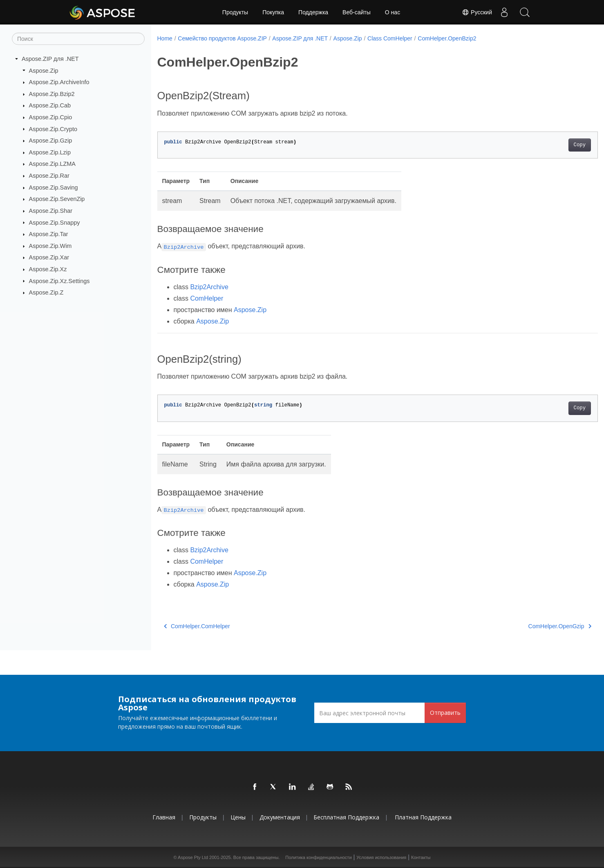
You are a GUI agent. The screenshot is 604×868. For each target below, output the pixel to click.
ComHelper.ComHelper (197, 626)
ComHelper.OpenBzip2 (447, 38)
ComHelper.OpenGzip (529, 626)
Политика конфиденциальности (318, 857)
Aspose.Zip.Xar (49, 257)
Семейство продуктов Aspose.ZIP (222, 38)
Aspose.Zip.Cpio (51, 117)
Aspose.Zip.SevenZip (57, 199)
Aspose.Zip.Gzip (51, 141)
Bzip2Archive (209, 287)
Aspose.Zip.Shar (51, 211)
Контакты (421, 857)
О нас (393, 12)
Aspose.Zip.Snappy (55, 222)
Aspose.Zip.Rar (49, 176)
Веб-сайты (357, 12)
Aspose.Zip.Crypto (53, 129)
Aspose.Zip (44, 70)
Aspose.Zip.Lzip (50, 152)
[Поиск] (78, 39)
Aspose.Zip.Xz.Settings (59, 281)
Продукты (235, 12)
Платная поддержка (423, 817)
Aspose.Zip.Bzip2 (52, 94)
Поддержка (313, 12)
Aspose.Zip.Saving (54, 187)
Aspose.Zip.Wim (50, 246)
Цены (238, 817)
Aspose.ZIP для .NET (50, 59)
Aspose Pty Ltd (193, 857)
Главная (164, 817)
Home (165, 38)
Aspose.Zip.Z (46, 292)
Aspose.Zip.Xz (48, 269)
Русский (477, 12)
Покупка (273, 12)
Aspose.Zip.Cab (50, 105)
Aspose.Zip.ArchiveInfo (59, 82)
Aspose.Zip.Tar (49, 234)
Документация (280, 817)
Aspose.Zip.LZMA (52, 164)
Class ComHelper (390, 38)
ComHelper (207, 298)
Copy (549, 145)
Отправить (445, 713)
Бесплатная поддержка (346, 817)
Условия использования (381, 857)
